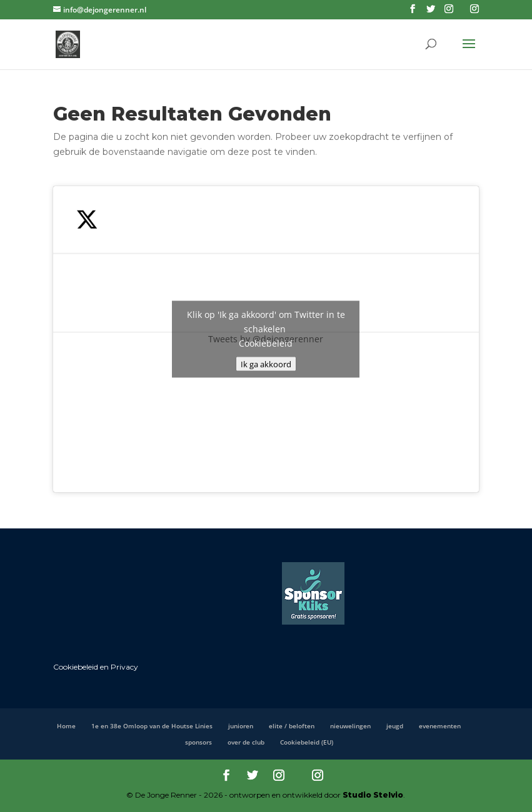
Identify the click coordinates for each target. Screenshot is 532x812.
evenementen (440, 726)
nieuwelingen (350, 726)
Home (66, 726)
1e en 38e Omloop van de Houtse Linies (152, 726)
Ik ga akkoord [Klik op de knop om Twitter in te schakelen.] (266, 364)
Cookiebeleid (266, 343)
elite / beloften (292, 726)
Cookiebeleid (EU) (307, 742)
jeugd (395, 726)
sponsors (198, 742)
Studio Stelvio (373, 795)
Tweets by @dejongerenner (266, 339)
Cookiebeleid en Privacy (96, 667)
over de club (246, 742)
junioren (241, 726)
